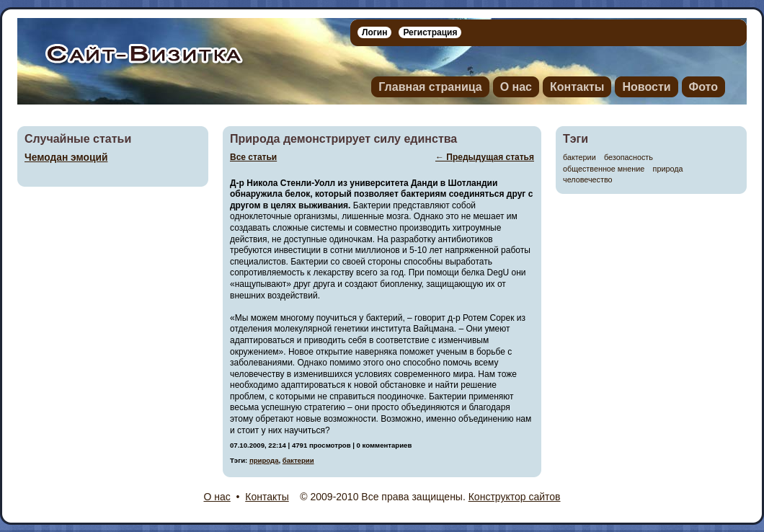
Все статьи (253, 157)
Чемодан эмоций (66, 158)
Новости (646, 87)
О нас (516, 87)
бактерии (579, 158)
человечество (588, 180)
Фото (703, 87)
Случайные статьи (78, 139)
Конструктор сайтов (515, 497)
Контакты (577, 87)
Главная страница (430, 87)
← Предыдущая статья (485, 157)
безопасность (628, 158)
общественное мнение (604, 169)
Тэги (576, 139)
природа (668, 169)
